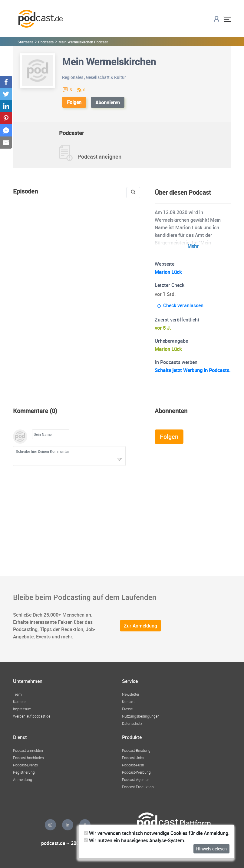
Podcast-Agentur (135, 779)
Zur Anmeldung (140, 626)
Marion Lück (168, 272)
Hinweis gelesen (211, 849)
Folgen (74, 102)
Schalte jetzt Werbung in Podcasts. (193, 370)
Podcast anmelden (28, 750)
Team (17, 694)
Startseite (25, 42)
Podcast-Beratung (136, 750)
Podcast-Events (25, 765)
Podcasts (46, 42)
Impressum (22, 709)
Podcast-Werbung (136, 772)
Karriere (19, 701)
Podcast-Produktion (138, 787)
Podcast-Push (133, 765)
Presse (127, 709)
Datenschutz (132, 723)
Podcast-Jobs (133, 758)
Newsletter (131, 694)
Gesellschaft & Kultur (106, 77)
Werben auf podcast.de (32, 716)
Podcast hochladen (28, 758)
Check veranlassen (180, 306)
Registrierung (24, 772)
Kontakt (128, 701)
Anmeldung (23, 779)
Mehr (193, 246)
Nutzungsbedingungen (141, 716)
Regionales (73, 77)
